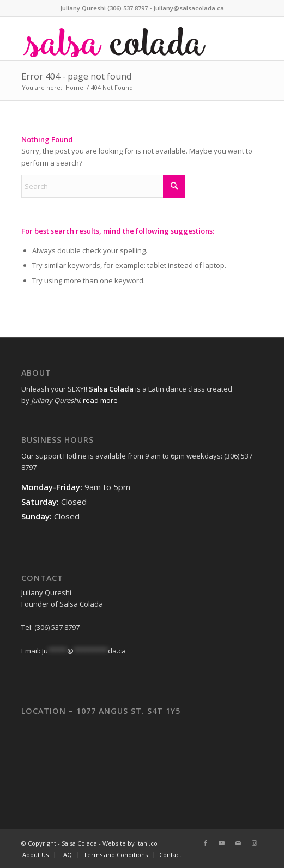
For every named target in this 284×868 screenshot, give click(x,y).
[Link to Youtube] (222, 843)
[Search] (103, 186)
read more (100, 400)
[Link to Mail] (238, 843)
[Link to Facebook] (206, 843)
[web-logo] (118, 39)
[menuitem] (35, 855)
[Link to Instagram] (255, 843)
